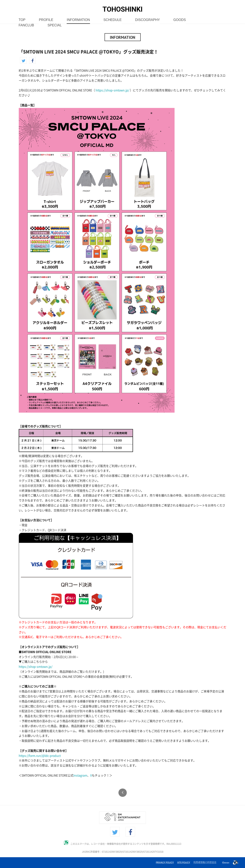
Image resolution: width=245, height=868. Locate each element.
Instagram (80, 775)
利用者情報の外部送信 (205, 862)
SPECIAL (55, 25)
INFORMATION (78, 20)
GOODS (180, 20)
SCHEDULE (113, 20)
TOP (22, 20)
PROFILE (46, 20)
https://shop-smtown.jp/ (112, 90)
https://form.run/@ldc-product (40, 756)
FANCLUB (26, 25)
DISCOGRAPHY (147, 20)
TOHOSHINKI (122, 9)
